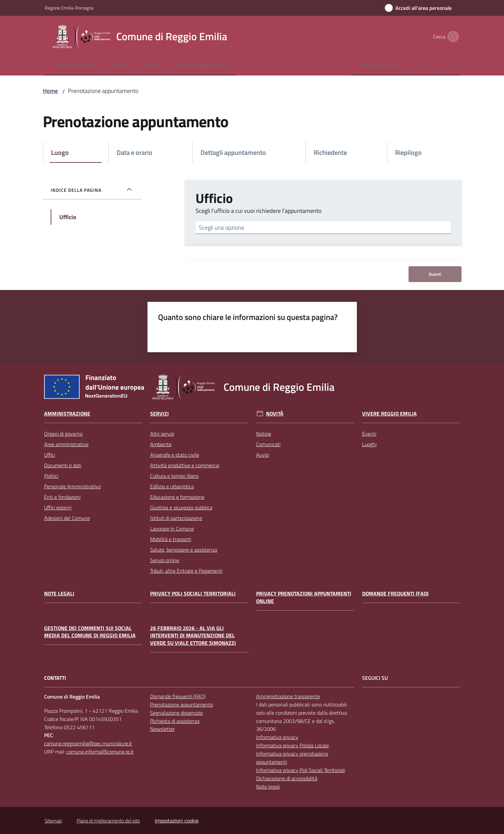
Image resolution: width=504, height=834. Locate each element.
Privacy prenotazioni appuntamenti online (304, 597)
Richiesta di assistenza (175, 721)
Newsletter (162, 729)
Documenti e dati (63, 465)
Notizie (264, 434)
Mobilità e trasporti (171, 539)
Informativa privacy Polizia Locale (292, 745)
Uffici (50, 455)
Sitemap (53, 821)
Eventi (369, 434)
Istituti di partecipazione (176, 518)
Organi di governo (63, 434)
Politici (51, 476)
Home (50, 91)
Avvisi (263, 455)
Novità (275, 414)
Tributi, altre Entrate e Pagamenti (186, 571)
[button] (452, 37)
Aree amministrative (66, 444)
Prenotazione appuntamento (182, 705)
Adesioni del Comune (67, 518)
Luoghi (369, 444)
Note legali (59, 594)
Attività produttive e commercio (185, 465)
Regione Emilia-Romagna (69, 8)
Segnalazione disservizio (176, 713)
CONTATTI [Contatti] (55, 678)
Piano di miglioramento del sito (108, 821)
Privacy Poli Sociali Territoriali (193, 594)
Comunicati (268, 444)
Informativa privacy (277, 737)
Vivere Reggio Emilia (389, 414)
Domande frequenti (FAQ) (395, 594)
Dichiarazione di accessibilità (287, 778)
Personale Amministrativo (72, 486)
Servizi (159, 414)
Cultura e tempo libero (174, 476)
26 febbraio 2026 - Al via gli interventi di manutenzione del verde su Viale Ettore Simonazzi (193, 636)
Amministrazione (67, 414)
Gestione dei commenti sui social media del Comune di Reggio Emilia (90, 632)
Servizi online (165, 560)
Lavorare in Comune (172, 529)
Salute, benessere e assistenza (184, 550)
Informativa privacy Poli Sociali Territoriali (301, 770)
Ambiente (161, 444)
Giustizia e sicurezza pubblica (181, 507)
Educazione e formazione (177, 497)
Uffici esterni (58, 507)
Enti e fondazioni (62, 497)
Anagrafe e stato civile (175, 455)
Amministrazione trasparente (288, 696)
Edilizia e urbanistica (172, 486)
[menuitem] (74, 65)
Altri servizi (162, 434)
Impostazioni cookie (177, 820)
